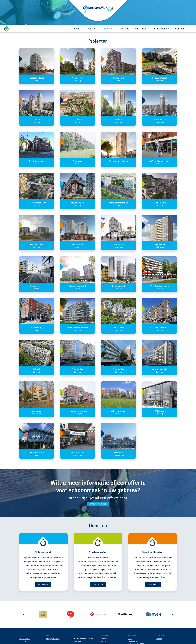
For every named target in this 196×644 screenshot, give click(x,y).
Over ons (124, 29)
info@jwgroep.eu (53, 639)
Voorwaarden (133, 641)
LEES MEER (43, 584)
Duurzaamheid (161, 29)
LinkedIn (159, 639)
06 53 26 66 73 (25, 641)
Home (77, 29)
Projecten (108, 29)
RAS (130, 639)
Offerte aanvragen (98, 504)
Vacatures (141, 29)
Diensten (91, 29)
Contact (180, 29)
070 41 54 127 (25, 639)
